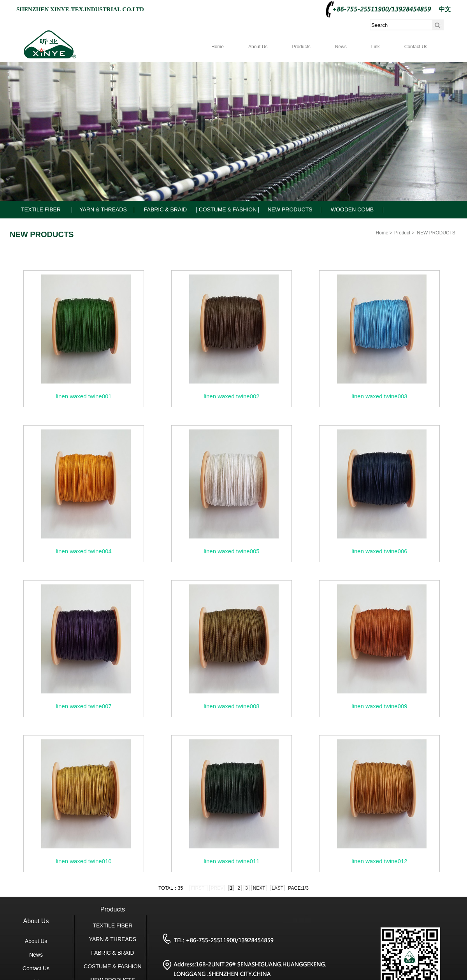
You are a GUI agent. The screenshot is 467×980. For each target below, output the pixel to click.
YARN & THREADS (103, 209)
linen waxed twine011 (231, 861)
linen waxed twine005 (231, 551)
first (198, 888)
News (341, 47)
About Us (258, 47)
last (277, 888)
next (259, 888)
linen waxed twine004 (83, 551)
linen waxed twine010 (83, 861)
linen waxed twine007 (83, 706)
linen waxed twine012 (379, 861)
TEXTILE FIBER (41, 209)
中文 (445, 9)
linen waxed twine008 (231, 706)
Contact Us (416, 47)
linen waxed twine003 (379, 396)
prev (217, 888)
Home (218, 47)
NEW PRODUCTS (290, 209)
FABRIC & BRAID (165, 209)
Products (301, 47)
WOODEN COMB (352, 209)
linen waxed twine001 (83, 396)
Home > (384, 233)
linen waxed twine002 (231, 396)
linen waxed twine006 (379, 551)
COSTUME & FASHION (228, 209)
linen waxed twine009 (379, 706)
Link (376, 47)
